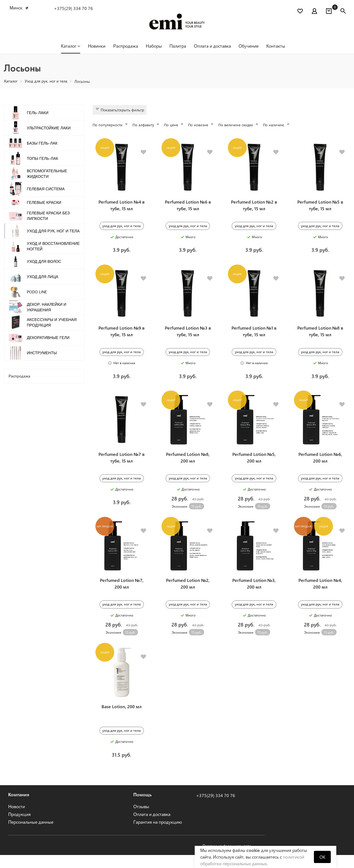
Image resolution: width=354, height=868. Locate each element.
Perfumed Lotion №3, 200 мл (254, 594)
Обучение (249, 46)
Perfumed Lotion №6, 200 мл (320, 465)
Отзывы (141, 819)
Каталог (71, 46)
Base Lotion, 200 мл (122, 719)
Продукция (20, 827)
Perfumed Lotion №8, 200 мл (188, 465)
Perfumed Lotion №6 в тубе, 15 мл (188, 208)
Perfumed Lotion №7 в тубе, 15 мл (122, 465)
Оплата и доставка (212, 46)
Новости (17, 819)
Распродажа (126, 46)
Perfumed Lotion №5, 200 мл (254, 465)
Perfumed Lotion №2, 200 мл (188, 594)
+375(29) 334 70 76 (73, 8)
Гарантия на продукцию (158, 835)
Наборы (154, 46)
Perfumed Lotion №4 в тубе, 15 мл (122, 208)
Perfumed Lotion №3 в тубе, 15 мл (188, 336)
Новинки (97, 46)
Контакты (276, 46)
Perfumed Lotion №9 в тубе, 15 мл (122, 336)
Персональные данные (31, 835)
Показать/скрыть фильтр (120, 110)
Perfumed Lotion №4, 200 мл (320, 594)
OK (322, 857)
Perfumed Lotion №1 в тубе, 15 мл (254, 336)
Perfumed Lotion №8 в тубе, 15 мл (320, 336)
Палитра (178, 46)
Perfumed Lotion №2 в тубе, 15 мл (254, 208)
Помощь (142, 807)
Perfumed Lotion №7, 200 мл (122, 594)
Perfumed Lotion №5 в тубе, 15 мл (320, 208)
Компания (19, 807)
